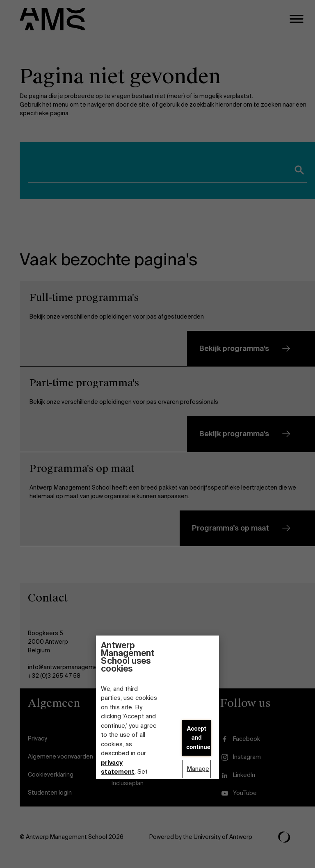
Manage (198, 769)
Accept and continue (198, 738)
